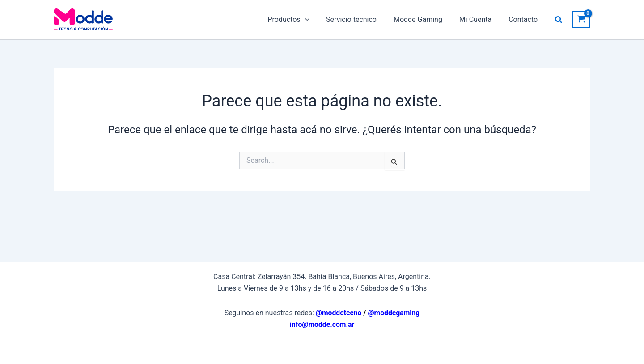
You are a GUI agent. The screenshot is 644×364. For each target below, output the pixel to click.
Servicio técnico (361, 19)
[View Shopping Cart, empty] (581, 20)
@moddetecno (338, 313)
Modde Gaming (425, 19)
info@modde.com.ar (322, 324)
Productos (300, 20)
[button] (559, 20)
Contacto (524, 19)
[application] (317, 20)
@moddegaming (394, 313)
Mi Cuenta (479, 19)
